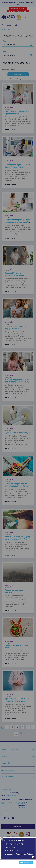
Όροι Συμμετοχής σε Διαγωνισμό (18, 860)
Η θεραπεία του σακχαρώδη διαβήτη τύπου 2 (16, 327)
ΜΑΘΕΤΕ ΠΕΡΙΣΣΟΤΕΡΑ (10, 130)
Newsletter (18, 826)
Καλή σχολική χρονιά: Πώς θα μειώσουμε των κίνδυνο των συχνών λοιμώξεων (17, 382)
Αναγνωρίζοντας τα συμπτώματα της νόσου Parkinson (15, 275)
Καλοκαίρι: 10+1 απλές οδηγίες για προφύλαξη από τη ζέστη (17, 538)
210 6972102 (22, 808)
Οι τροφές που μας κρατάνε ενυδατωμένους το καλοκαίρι (17, 485)
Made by (16, 864)
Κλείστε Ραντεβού (18, 8)
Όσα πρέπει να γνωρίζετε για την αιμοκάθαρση (17, 113)
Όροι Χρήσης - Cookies (18, 857)
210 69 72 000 (22, 2)
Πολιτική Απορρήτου (18, 853)
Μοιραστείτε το (7, 29)
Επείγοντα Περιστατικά (18, 11)
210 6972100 (22, 804)
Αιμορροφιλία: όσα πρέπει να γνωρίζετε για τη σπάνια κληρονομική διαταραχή (17, 701)
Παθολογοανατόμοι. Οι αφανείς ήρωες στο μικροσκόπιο (18, 166)
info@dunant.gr (11, 796)
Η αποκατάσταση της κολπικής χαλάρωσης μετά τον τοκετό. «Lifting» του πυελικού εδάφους (17, 223)
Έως (5, 52)
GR (26, 18)
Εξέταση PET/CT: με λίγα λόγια (17, 433)
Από (5, 41)
